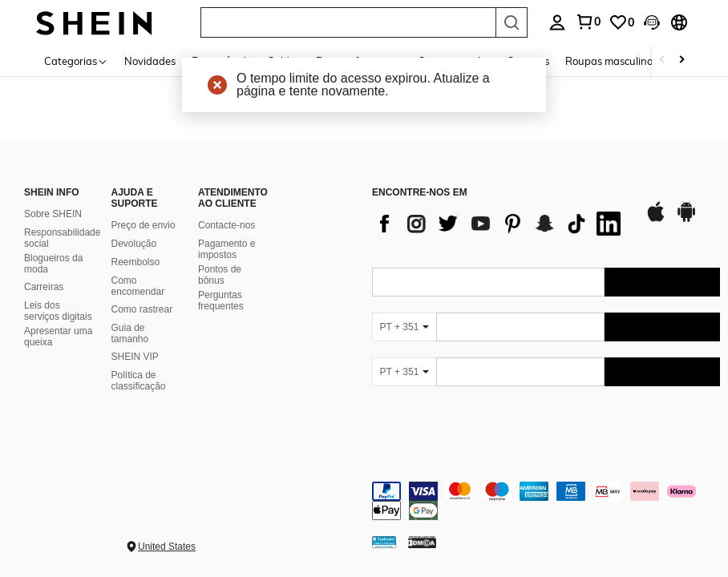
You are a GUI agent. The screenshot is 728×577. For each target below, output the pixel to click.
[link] (621, 22)
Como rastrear (142, 309)
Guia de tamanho (130, 333)
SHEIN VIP (135, 357)
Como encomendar (138, 286)
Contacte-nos (226, 225)
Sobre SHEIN (53, 214)
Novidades (150, 61)
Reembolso (136, 262)
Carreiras (44, 287)
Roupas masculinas (612, 61)
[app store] (656, 220)
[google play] (686, 220)
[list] (500, 224)
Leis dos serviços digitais (58, 311)
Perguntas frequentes (221, 301)
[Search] (512, 22)
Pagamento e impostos (226, 249)
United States (167, 547)
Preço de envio (144, 225)
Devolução (134, 244)
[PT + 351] (404, 327)
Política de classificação (139, 381)
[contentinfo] (546, 501)
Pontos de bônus (220, 275)
